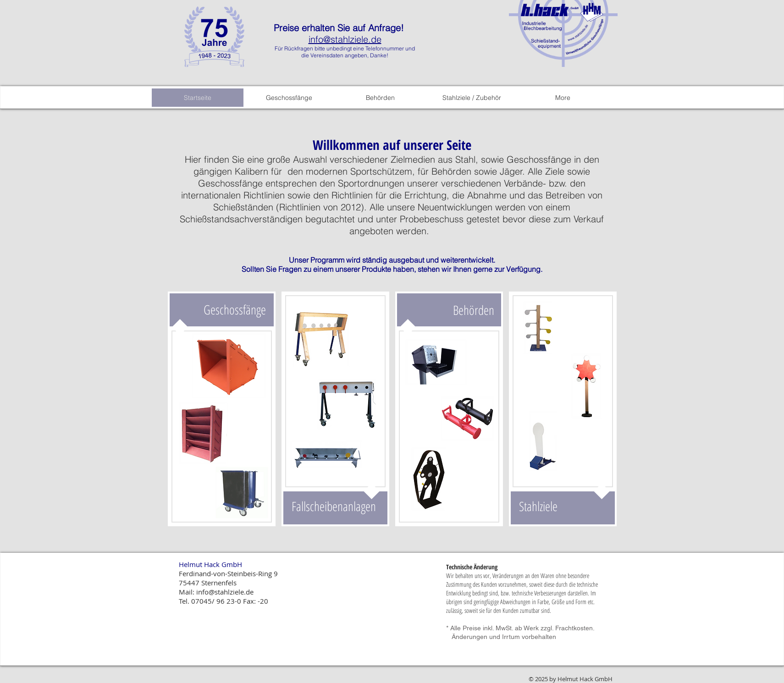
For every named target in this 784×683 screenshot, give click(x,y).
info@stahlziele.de (345, 39)
